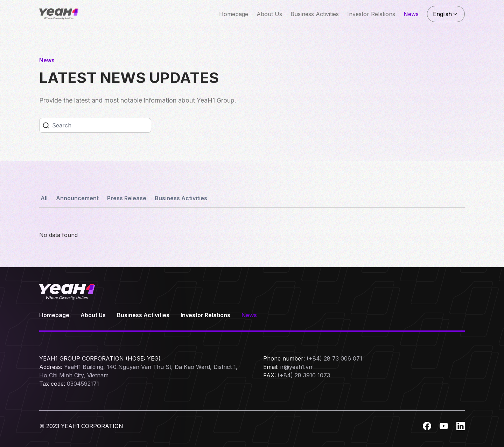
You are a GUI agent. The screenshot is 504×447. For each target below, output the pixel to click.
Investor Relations (371, 14)
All (44, 198)
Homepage (234, 14)
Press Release (127, 198)
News (411, 14)
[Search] (101, 125)
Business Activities (315, 14)
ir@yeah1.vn (296, 367)
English (446, 14)
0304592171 (83, 384)
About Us (269, 14)
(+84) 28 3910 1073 (304, 375)
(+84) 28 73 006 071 (334, 358)
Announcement (77, 198)
